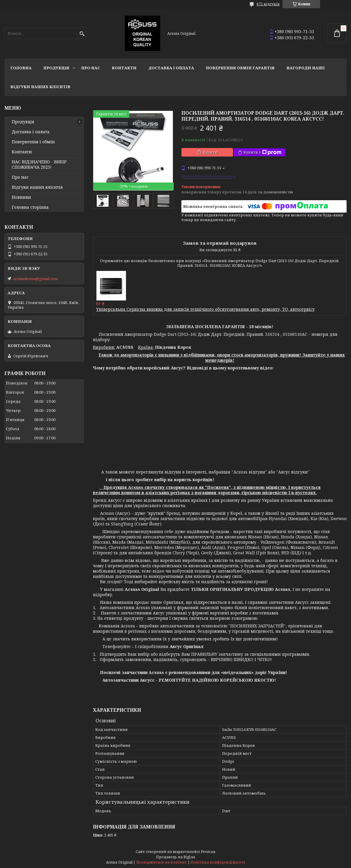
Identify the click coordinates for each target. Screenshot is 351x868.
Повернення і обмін (33, 142)
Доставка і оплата (171, 68)
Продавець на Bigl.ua (175, 857)
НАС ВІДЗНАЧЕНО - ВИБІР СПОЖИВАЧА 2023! (39, 165)
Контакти (124, 68)
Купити (210, 152)
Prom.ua (208, 852)
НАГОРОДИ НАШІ (306, 68)
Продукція (56, 68)
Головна (21, 68)
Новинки (21, 197)
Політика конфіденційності (218, 862)
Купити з (262, 152)
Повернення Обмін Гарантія (240, 68)
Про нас (91, 68)
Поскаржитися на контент (161, 862)
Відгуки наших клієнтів (40, 87)
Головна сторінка (30, 207)
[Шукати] (82, 34)
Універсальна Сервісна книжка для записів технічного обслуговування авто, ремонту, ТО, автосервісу (205, 309)
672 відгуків (268, 4)
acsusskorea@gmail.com (36, 279)
